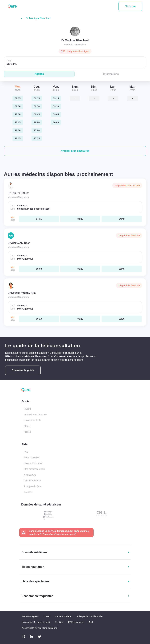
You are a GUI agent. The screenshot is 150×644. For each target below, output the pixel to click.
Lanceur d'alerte (63, 616)
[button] (75, 151)
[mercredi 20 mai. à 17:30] (18, 114)
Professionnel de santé (35, 415)
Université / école (32, 420)
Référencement (76, 622)
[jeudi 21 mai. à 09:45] (37, 114)
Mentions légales (30, 616)
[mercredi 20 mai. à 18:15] (18, 138)
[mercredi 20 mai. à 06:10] (39, 319)
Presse (27, 432)
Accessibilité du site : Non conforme (40, 628)
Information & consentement (36, 622)
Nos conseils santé (33, 463)
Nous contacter (31, 457)
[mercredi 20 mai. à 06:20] (80, 269)
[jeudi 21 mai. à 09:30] (37, 106)
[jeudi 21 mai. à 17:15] (37, 138)
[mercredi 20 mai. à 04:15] (39, 219)
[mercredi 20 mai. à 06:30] (122, 319)
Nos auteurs (30, 475)
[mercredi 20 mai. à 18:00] (18, 130)
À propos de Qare (33, 486)
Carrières (28, 492)
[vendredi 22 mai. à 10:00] (56, 122)
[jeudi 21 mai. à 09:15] (37, 98)
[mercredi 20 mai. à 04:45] (122, 219)
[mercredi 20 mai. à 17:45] (18, 122)
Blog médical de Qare (35, 469)
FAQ (26, 452)
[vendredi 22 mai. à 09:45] (56, 114)
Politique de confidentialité (89, 616)
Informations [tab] (111, 74)
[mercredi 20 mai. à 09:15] (18, 98)
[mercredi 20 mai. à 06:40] (122, 269)
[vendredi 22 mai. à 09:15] (56, 98)
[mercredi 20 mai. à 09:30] (18, 106)
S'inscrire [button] (130, 6)
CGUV (47, 616)
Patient (27, 409)
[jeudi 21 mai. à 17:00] (37, 130)
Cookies (59, 622)
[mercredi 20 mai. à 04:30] (80, 219)
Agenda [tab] (39, 74)
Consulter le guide (23, 370)
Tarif (91, 622)
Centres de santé (32, 481)
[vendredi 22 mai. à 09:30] (56, 106)
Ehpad (27, 426)
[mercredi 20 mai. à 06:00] (39, 269)
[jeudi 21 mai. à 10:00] (37, 122)
